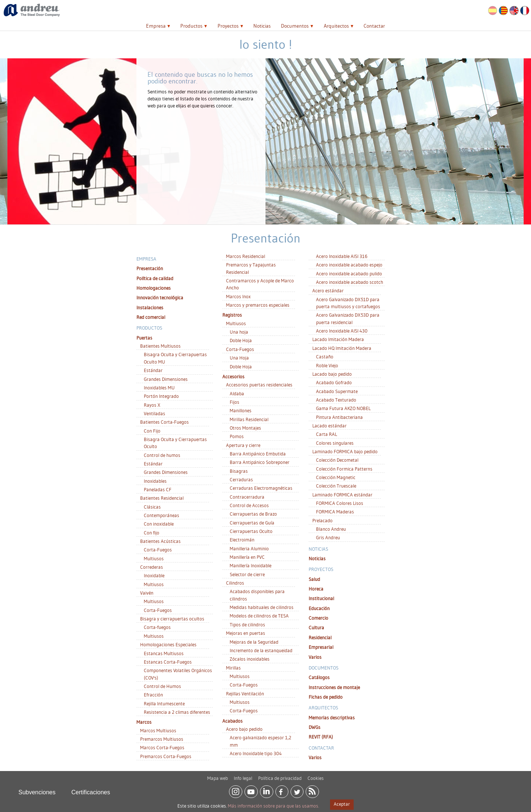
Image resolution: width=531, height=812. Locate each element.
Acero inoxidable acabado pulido (349, 273)
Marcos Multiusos (158, 730)
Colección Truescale (336, 486)
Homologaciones (154, 288)
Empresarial (321, 647)
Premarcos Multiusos (162, 739)
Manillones (241, 410)
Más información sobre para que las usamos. (273, 806)
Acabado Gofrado (334, 382)
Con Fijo (152, 431)
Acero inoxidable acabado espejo (349, 265)
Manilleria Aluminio (249, 548)
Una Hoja (239, 358)
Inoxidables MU (159, 388)
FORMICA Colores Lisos (340, 503)
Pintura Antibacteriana (339, 417)
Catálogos (319, 677)
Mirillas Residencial (249, 419)
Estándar (153, 370)
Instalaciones (150, 307)
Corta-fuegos (157, 627)
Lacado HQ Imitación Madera (342, 348)
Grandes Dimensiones (166, 379)
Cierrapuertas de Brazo (253, 514)
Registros (232, 315)
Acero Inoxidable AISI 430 (342, 331)
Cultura (316, 627)
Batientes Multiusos (160, 346)
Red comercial (151, 317)
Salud (314, 579)
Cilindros (235, 583)
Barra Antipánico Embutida (258, 454)
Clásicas (152, 507)
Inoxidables (155, 481)
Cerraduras (241, 479)
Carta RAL (327, 434)
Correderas (152, 567)
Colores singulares (335, 443)
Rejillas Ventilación (245, 694)
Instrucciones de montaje (334, 687)
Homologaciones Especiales (168, 644)
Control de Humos (162, 686)
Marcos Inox (238, 296)
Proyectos (228, 26)
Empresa (156, 26)
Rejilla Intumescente (164, 703)
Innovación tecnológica (160, 297)
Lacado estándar (329, 426)
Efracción (153, 695)
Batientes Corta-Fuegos (164, 422)
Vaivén (147, 593)
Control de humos (162, 455)
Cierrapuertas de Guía (252, 523)
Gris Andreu (328, 537)
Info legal (243, 775)
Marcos (144, 722)
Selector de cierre (247, 574)
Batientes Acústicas (160, 541)
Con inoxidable (159, 524)
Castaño (325, 357)
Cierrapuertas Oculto (251, 531)
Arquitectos (336, 26)
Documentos (295, 26)
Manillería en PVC (247, 557)
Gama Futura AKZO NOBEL (343, 408)
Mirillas (233, 668)
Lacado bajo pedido (332, 374)
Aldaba (237, 393)
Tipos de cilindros (247, 625)
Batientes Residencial (162, 498)
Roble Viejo (327, 365)
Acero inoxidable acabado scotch (350, 282)
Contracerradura (247, 497)
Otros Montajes (245, 428)
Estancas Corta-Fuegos (168, 662)
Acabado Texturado (336, 400)
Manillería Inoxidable (251, 565)
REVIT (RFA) (321, 737)
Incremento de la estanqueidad (261, 650)
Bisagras (239, 471)
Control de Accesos (249, 505)
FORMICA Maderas (335, 512)
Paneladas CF (158, 489)
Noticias (262, 26)
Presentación (150, 268)
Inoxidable (154, 575)
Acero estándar (328, 290)
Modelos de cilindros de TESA (259, 616)
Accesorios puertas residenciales (259, 385)
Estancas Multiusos (164, 653)
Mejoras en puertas (246, 633)
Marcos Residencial (246, 256)
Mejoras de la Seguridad (254, 642)
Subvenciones (37, 790)
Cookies (316, 775)
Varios (315, 657)
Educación (319, 608)
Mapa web (218, 775)
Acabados (232, 721)
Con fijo (152, 533)
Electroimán (242, 540)
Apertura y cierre (243, 445)
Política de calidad (155, 278)
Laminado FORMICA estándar (342, 495)
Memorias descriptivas (332, 718)
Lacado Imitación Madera (338, 339)
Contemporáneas (162, 515)
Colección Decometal (337, 460)
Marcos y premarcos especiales (258, 305)
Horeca (316, 589)
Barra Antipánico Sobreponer (260, 462)
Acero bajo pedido (244, 729)
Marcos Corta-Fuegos (162, 747)
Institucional (321, 598)
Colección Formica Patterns (344, 469)
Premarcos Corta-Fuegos (166, 756)
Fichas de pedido (326, 697)
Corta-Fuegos (158, 550)
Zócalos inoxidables (250, 659)
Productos (191, 26)
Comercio (318, 618)
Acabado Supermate (337, 391)
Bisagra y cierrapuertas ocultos (172, 619)
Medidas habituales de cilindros (262, 607)
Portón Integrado (161, 396)
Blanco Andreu (331, 529)
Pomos (237, 436)
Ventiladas (155, 413)
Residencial (320, 637)
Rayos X (152, 405)
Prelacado (322, 520)
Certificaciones (91, 790)
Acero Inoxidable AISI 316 (342, 256)
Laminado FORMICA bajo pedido (345, 451)
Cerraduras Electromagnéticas (261, 488)
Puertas (144, 338)
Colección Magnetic (336, 477)
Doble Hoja (241, 340)
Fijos (235, 402)
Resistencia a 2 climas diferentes (177, 712)
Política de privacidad (280, 775)
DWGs (315, 727)
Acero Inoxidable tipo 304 (256, 753)
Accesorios (233, 376)
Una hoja (239, 332)
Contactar (374, 26)
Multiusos (154, 558)
